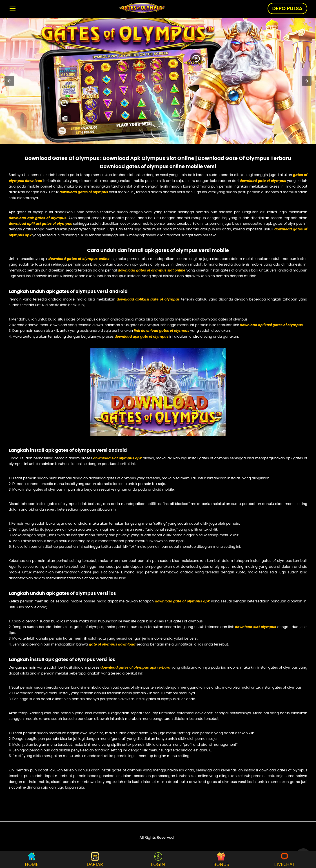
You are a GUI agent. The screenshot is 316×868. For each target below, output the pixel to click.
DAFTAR (95, 859)
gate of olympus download (112, 644)
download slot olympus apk (118, 458)
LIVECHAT (284, 859)
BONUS (221, 859)
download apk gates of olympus (37, 218)
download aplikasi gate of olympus (148, 299)
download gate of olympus (263, 181)
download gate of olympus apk (182, 601)
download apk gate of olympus (142, 336)
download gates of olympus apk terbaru (135, 667)
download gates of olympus (84, 192)
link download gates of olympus (162, 330)
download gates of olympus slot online (152, 270)
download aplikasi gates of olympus (40, 223)
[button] (9, 81)
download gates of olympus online (79, 259)
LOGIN (158, 859)
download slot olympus (255, 627)
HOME (32, 859)
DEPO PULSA (287, 8)
